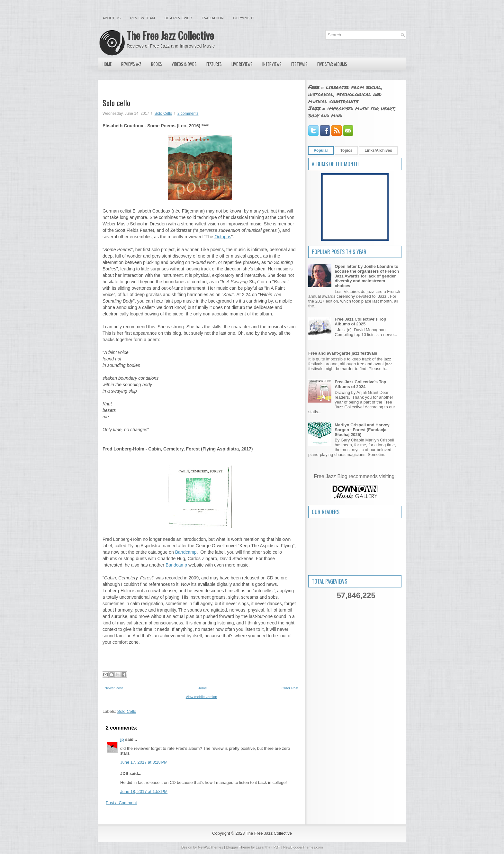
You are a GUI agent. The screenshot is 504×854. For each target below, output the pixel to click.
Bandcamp (186, 552)
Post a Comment (121, 803)
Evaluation (212, 18)
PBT (277, 847)
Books (157, 64)
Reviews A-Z (131, 64)
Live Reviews (242, 64)
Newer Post (114, 688)
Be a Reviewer (178, 18)
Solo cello (116, 103)
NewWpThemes (211, 847)
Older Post (290, 688)
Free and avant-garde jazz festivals (343, 353)
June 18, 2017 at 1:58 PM (144, 791)
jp (122, 739)
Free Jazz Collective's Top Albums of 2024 (360, 384)
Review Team (143, 18)
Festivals (299, 64)
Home (107, 64)
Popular (321, 150)
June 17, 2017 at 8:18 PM (144, 762)
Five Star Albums (332, 64)
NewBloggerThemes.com (303, 847)
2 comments (188, 114)
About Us (112, 18)
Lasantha (263, 847)
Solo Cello (163, 114)
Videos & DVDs (184, 64)
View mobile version (202, 697)
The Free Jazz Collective (170, 35)
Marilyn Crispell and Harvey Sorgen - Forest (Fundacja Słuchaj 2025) (362, 430)
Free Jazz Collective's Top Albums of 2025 (360, 322)
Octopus (223, 237)
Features (214, 64)
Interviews (272, 64)
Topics (346, 150)
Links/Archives (378, 150)
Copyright (244, 18)
